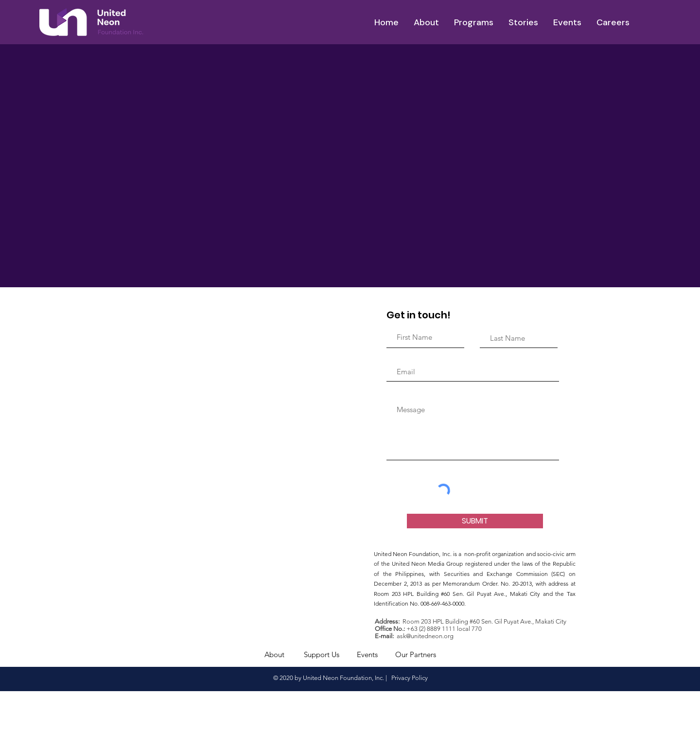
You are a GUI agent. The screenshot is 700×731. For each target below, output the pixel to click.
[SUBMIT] (475, 521)
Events (367, 654)
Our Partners (416, 654)
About (274, 654)
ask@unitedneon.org (425, 636)
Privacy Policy (409, 678)
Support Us (322, 654)
